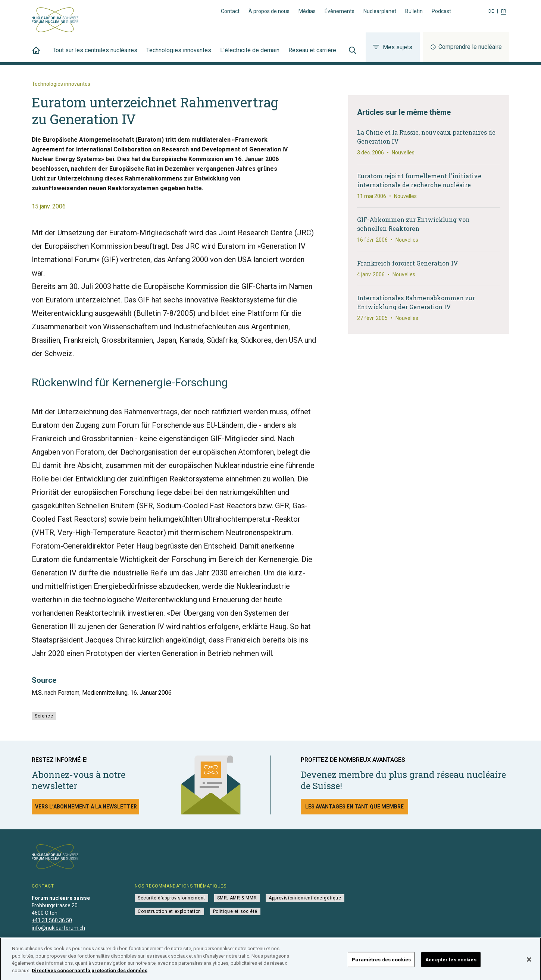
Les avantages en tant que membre (354, 807)
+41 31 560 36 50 (52, 920)
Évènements (340, 11)
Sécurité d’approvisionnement (171, 898)
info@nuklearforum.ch (58, 928)
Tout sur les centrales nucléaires (95, 54)
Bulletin (414, 11)
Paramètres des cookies (381, 963)
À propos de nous (269, 11)
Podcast (441, 11)
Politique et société (235, 911)
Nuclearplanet (380, 11)
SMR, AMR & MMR (237, 898)
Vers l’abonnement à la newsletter (86, 807)
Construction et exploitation (169, 911)
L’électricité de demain (250, 54)
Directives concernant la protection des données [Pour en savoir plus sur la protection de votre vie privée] (90, 974)
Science (44, 716)
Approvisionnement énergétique (305, 898)
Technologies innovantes (179, 54)
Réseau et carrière (312, 54)
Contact (230, 11)
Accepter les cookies (451, 963)
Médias (307, 11)
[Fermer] (529, 963)
